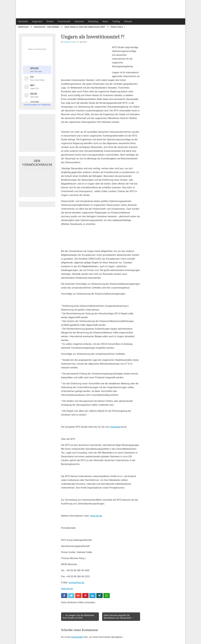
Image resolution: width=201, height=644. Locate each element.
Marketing (93, 21)
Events (50, 21)
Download (116, 427)
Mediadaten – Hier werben (46, 27)
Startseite (23, 21)
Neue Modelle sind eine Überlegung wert (85, 27)
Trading (116, 21)
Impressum (23, 27)
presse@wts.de (77, 583)
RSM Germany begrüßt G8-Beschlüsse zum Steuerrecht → (119, 617)
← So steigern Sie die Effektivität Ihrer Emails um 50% (78, 617)
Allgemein (37, 21)
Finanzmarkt (64, 21)
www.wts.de (96, 516)
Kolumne (79, 21)
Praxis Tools (117, 27)
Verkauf (128, 21)
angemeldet (77, 637)
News (105, 21)
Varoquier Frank (69, 42)
